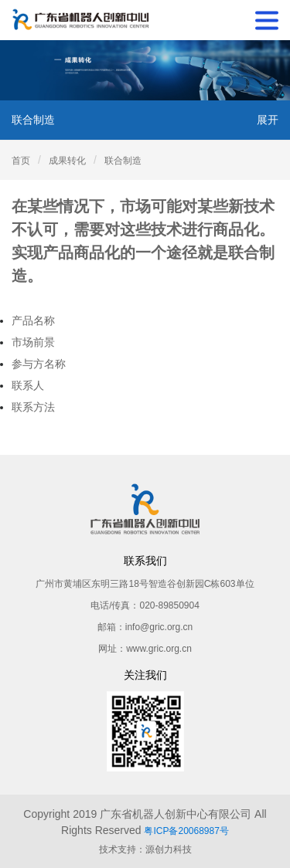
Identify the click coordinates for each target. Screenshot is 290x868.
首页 (21, 161)
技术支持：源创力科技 (145, 849)
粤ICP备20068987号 (186, 831)
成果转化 (67, 161)
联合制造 (123, 161)
